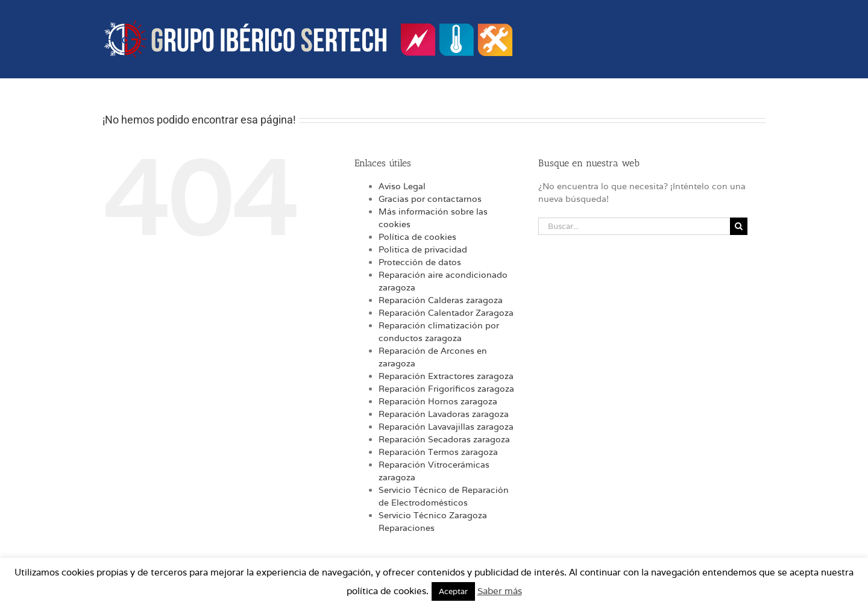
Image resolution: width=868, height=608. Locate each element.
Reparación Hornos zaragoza (438, 401)
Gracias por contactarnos (430, 199)
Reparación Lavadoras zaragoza (444, 414)
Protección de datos (420, 262)
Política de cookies (417, 237)
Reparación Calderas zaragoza (441, 300)
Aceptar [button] (453, 591)
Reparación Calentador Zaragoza (446, 313)
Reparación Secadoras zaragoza (444, 439)
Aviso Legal (402, 186)
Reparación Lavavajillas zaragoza (446, 427)
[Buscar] (739, 226)
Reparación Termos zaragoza (438, 452)
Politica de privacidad (423, 249)
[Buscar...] (634, 226)
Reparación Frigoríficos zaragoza (446, 389)
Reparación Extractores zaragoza (446, 376)
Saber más (500, 591)
